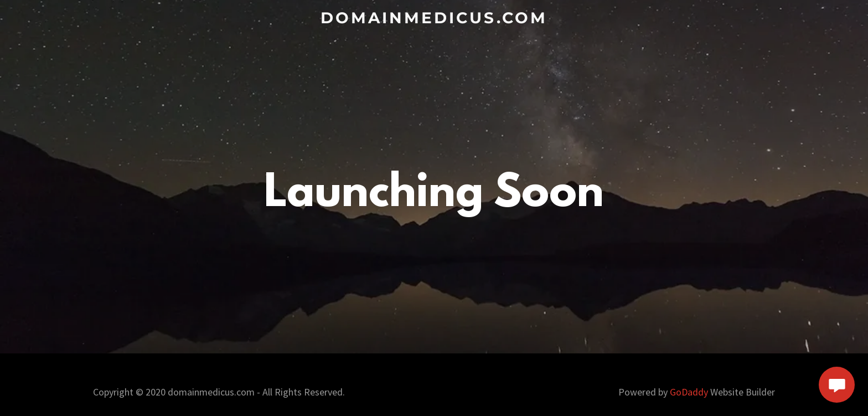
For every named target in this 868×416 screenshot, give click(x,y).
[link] (434, 19)
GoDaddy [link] (689, 392)
